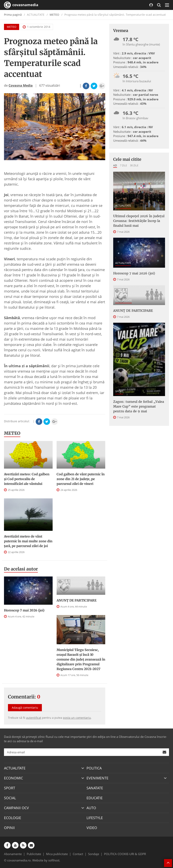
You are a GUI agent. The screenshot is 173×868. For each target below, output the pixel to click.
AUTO (91, 808)
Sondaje (94, 854)
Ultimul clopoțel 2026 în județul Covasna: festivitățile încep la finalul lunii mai (139, 221)
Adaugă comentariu (25, 708)
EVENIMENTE (97, 778)
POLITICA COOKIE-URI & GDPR (125, 854)
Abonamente (13, 854)
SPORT (119, 391)
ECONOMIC (13, 778)
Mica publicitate (57, 854)
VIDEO (92, 828)
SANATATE (95, 788)
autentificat (34, 718)
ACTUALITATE (123, 205)
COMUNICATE (123, 300)
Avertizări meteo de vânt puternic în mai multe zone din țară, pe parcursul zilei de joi (28, 541)
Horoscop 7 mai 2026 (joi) (24, 610)
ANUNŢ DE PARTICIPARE (77, 600)
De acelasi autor (21, 569)
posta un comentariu (77, 718)
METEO (54, 15)
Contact (78, 854)
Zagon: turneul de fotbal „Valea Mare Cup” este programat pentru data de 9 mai (139, 406)
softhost (54, 860)
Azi (115, 165)
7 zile (123, 165)
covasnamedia (21, 5)
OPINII (9, 828)
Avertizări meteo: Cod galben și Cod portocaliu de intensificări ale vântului (27, 479)
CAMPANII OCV (16, 808)
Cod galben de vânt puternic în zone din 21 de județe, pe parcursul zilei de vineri (81, 479)
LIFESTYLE (95, 818)
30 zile (134, 165)
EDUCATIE (95, 798)
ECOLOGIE (13, 818)
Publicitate (34, 854)
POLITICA (94, 768)
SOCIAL (10, 798)
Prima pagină (13, 15)
